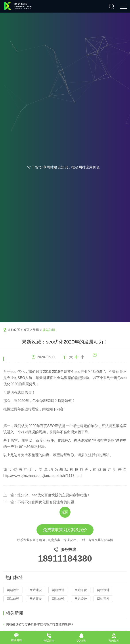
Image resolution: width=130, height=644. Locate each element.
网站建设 (36, 590)
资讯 (36, 330)
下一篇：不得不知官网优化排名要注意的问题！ (40, 502)
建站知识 (49, 330)
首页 (26, 330)
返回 (65, 512)
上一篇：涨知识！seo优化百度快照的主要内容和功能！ (47, 495)
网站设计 (13, 590)
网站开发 (81, 590)
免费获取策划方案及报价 (65, 530)
